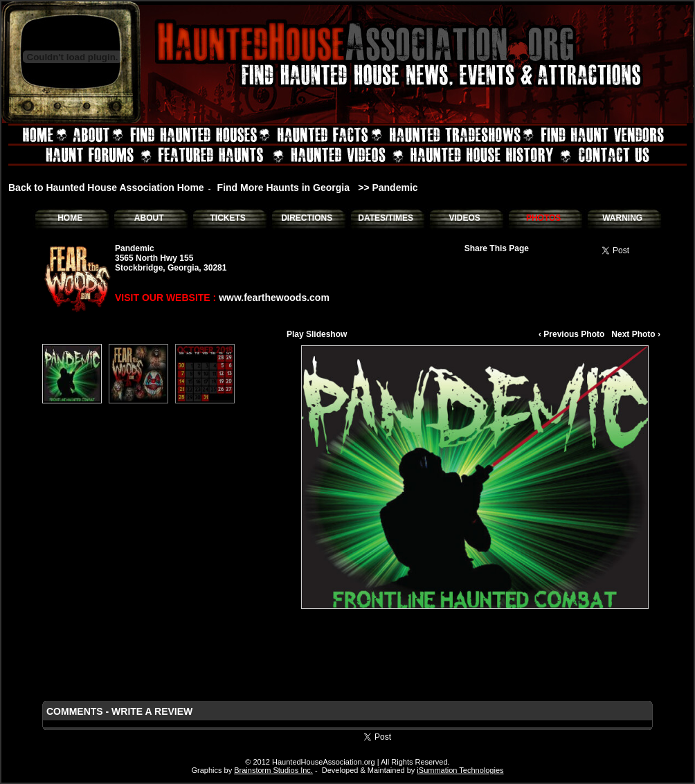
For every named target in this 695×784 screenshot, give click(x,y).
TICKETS (227, 218)
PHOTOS (543, 218)
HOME (70, 218)
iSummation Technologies (460, 770)
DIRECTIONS (307, 218)
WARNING (622, 218)
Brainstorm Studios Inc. (273, 770)
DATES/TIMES (386, 218)
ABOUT (149, 218)
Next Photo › (636, 334)
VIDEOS (464, 218)
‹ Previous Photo (571, 334)
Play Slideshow (317, 334)
